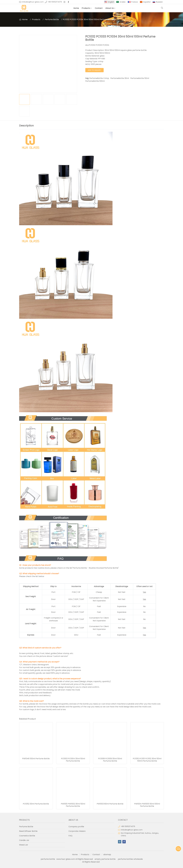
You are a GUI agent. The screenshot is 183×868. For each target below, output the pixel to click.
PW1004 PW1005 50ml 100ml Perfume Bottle (147, 805)
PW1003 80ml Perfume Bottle (110, 804)
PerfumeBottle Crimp (99, 78)
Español (147, 2)
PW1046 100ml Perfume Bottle (36, 759)
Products (86, 8)
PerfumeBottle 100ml (95, 81)
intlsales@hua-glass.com (33, 2)
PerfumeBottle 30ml (120, 78)
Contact (99, 8)
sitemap (107, 855)
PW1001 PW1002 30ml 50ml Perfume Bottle (73, 805)
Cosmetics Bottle (27, 836)
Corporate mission (77, 831)
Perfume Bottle (52, 19)
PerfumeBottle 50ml (140, 78)
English (111, 2)
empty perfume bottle (105, 859)
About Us (110, 8)
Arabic (123, 2)
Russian (159, 2)
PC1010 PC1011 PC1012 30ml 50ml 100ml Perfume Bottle (147, 760)
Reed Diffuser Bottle (28, 831)
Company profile (76, 827)
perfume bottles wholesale (130, 859)
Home (76, 8)
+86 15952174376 (55, 2)
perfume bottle (49, 859)
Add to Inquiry (94, 70)
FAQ (70, 836)
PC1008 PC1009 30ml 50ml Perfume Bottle (110, 760)
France (134, 2)
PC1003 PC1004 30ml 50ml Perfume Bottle (73, 760)
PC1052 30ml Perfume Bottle (36, 804)
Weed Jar (24, 845)
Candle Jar (24, 840)
